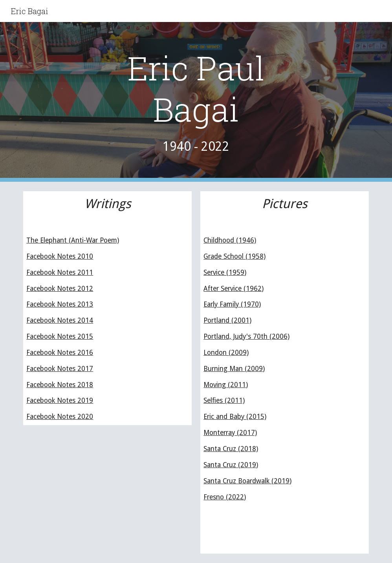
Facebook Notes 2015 (60, 336)
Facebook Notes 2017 (60, 369)
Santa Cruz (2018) (231, 449)
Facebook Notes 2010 (60, 256)
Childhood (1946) (230, 240)
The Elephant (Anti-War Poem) (73, 240)
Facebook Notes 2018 (60, 385)
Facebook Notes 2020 (60, 417)
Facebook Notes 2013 (60, 304)
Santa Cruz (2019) (231, 465)
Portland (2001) (227, 320)
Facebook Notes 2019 (60, 400)
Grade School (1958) (234, 256)
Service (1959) (225, 272)
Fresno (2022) (225, 497)
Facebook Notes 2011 (60, 272)
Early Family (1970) (232, 304)
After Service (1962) (234, 289)
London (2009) (226, 353)
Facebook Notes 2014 (60, 320)
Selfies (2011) (224, 400)
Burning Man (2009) (234, 369)
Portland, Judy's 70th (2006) (246, 336)
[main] (196, 102)
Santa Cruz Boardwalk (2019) (247, 481)
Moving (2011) (226, 385)
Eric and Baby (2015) (235, 417)
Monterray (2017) (230, 433)
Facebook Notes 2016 (60, 353)
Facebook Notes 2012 (60, 289)
